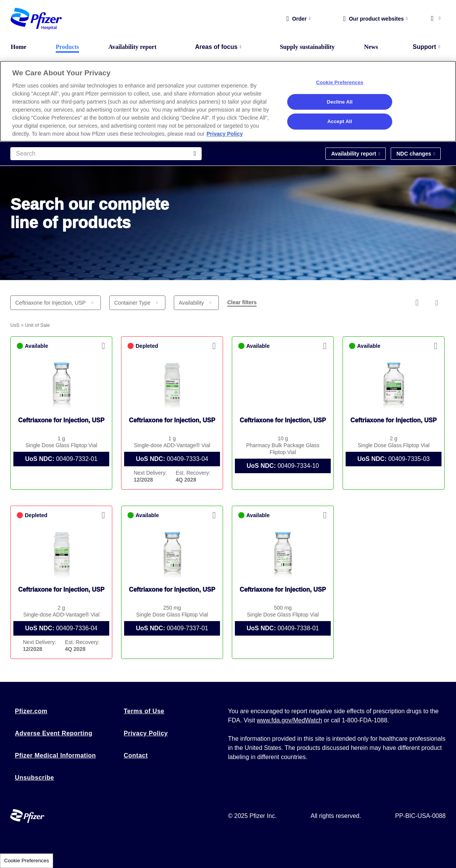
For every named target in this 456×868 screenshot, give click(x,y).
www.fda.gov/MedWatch (289, 720)
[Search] (106, 154)
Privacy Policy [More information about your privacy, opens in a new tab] (225, 134)
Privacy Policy (146, 733)
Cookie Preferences (27, 861)
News (371, 47)
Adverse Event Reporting (54, 733)
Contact (136, 755)
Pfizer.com (31, 711)
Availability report (133, 47)
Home (19, 47)
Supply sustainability (307, 47)
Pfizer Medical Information (55, 755)
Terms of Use (144, 711)
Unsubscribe (34, 778)
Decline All (340, 102)
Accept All (340, 121)
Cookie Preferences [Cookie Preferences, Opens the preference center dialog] (340, 82)
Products (67, 47)
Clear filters (242, 302)
